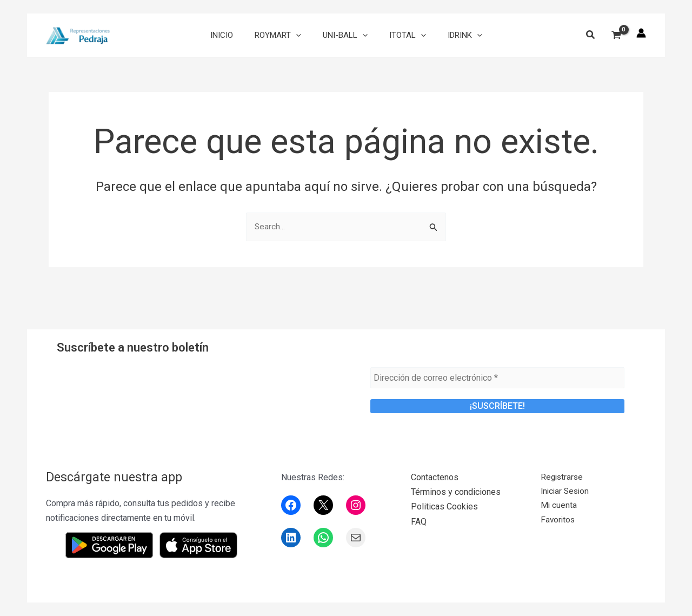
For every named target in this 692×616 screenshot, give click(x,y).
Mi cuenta (559, 506)
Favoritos (558, 522)
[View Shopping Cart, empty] (616, 35)
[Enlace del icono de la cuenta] (641, 33)
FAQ (419, 522)
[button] (591, 36)
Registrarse (563, 477)
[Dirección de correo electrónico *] (497, 378)
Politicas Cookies (444, 506)
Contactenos (435, 477)
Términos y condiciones (456, 492)
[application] (301, 35)
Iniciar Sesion (566, 492)
